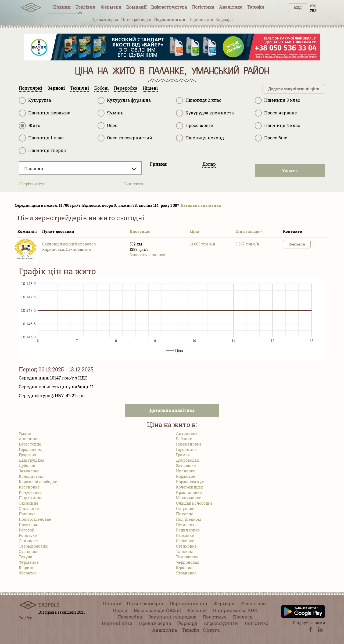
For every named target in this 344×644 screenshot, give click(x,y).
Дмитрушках (32, 460)
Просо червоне (276, 113)
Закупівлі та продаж (172, 617)
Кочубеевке (30, 492)
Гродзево (27, 455)
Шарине (27, 568)
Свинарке (28, 541)
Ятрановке (186, 573)
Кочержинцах (189, 487)
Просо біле (271, 138)
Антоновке (187, 433)
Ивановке (186, 471)
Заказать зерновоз (147, 255)
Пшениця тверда (42, 151)
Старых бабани (33, 546)
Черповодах (188, 562)
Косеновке (29, 487)
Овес (107, 126)
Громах (183, 455)
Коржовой (186, 476)
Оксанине (29, 503)
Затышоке (186, 466)
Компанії (136, 7)
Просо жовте (195, 126)
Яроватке (28, 573)
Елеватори (254, 604)
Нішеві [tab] (150, 88)
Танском (184, 551)
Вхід (298, 8)
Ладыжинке (31, 498)
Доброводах (187, 460)
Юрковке (185, 568)
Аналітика (231, 7)
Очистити (133, 184)
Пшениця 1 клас (41, 138)
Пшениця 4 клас (277, 126)
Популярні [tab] (31, 88)
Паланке (27, 514)
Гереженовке (189, 444)
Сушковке (29, 551)
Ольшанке (29, 509)
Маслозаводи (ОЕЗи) (157, 610)
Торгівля (86, 7)
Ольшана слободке (194, 503)
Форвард (225, 19)
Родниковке (188, 530)
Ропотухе (28, 535)
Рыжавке (185, 535)
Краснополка (189, 492)
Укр (313, 10)
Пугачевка (186, 525)
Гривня (158, 164)
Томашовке (187, 557)
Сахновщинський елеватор (69, 244)
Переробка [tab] (126, 88)
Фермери (111, 7)
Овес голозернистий (125, 138)
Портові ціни (201, 19)
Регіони (197, 610)
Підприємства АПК (235, 610)
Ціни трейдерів (136, 19)
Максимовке (189, 498)
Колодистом (31, 476)
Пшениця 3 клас (277, 100)
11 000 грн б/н (203, 244)
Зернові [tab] (56, 88)
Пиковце (185, 514)
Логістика (203, 7)
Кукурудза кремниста (205, 113)
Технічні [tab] (80, 88)
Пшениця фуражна (45, 113)
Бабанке (184, 439)
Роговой (27, 530)
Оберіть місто (32, 184)
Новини (62, 7)
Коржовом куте (191, 482)
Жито (30, 126)
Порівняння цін (170, 19)
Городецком (30, 449)
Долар (209, 164)
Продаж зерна (105, 19)
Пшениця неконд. (200, 138)
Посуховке (29, 525)
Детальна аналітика (201, 205)
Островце (185, 509)
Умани (25, 433)
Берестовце (30, 444)
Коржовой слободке (38, 482)
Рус (313, 6)
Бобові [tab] (101, 88)
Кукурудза (35, 100)
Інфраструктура (169, 7)
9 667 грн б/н (248, 244)
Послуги (243, 617)
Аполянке (29, 439)
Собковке (185, 541)
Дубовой (27, 466)
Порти (120, 610)
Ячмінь (110, 113)
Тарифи (256, 7)
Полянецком (189, 519)
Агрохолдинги (221, 623)
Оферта (211, 630)
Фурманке (29, 562)
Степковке (186, 546)
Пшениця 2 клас (199, 100)
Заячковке (29, 471)
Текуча (26, 557)
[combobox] (80, 168)
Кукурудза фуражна (124, 100)
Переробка (130, 617)
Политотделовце (35, 519)
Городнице (186, 449)
